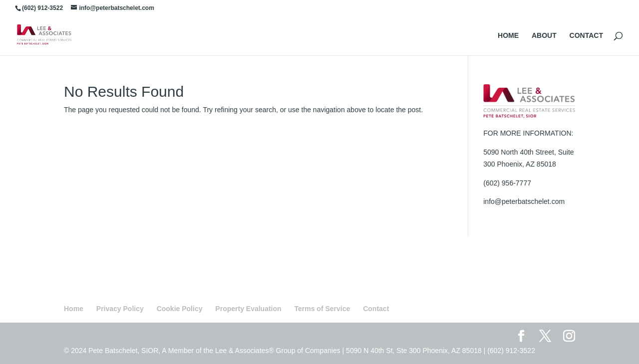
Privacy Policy (120, 309)
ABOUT (544, 36)
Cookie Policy (180, 309)
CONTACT (586, 36)
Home (74, 309)
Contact (376, 309)
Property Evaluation (248, 309)
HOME (508, 36)
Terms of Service (322, 309)
